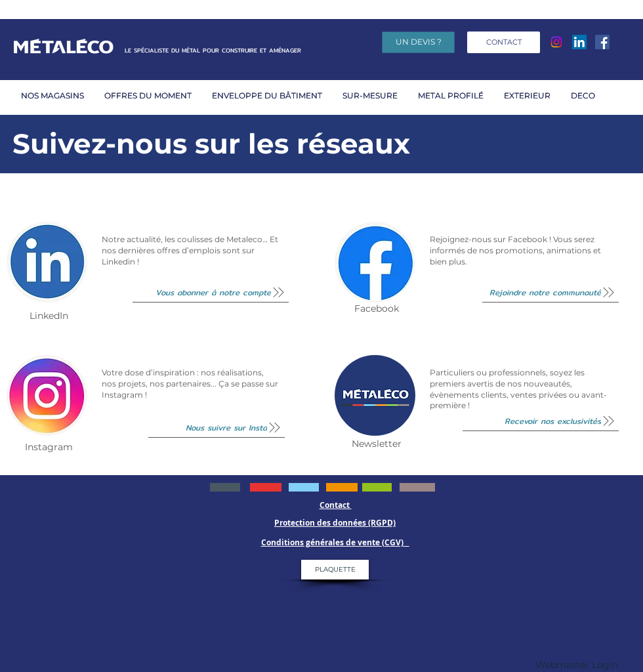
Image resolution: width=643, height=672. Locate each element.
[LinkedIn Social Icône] (579, 42)
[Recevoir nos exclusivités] (541, 421)
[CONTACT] (504, 42)
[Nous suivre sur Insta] (217, 428)
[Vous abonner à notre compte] (211, 293)
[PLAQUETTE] (335, 570)
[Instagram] (556, 42)
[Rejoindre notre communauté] (550, 293)
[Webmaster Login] (577, 665)
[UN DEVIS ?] (418, 42)
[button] (152, 95)
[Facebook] (602, 42)
